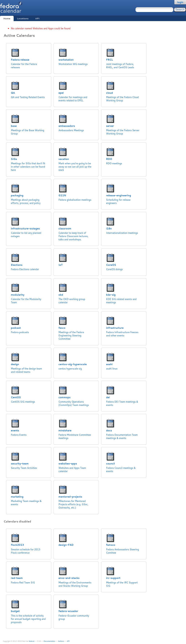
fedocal (32, 641)
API (37, 18)
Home (7, 18)
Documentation (49, 641)
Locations (23, 18)
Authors (61, 641)
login (180, 2)
